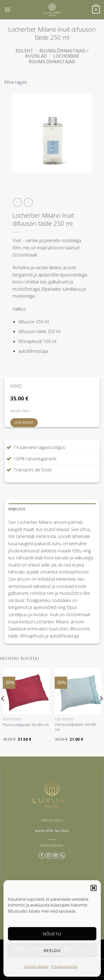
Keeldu (52, 950)
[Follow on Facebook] (42, 856)
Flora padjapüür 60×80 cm (26, 725)
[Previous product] (28, 202)
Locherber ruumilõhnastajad (54, 59)
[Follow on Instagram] (49, 856)
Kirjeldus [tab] (17, 509)
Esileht (24, 51)
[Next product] (17, 202)
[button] (93, 888)
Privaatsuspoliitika (64, 967)
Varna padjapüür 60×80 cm (75, 727)
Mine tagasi (16, 82)
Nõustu (52, 934)
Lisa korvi (24, 422)
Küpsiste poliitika (36, 967)
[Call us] (62, 856)
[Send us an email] (56, 856)
